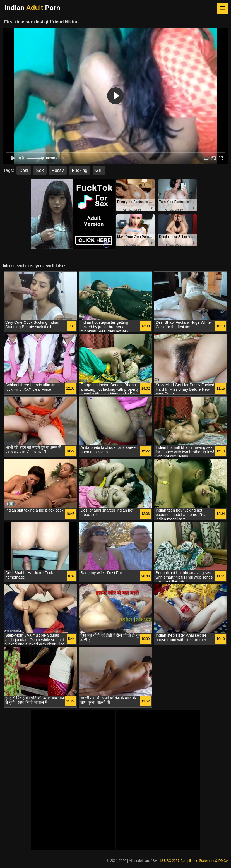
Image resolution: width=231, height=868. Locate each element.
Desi (24, 170)
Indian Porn (33, 8)
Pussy (58, 170)
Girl (99, 170)
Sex (40, 170)
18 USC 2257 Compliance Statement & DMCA (194, 861)
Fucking (80, 170)
